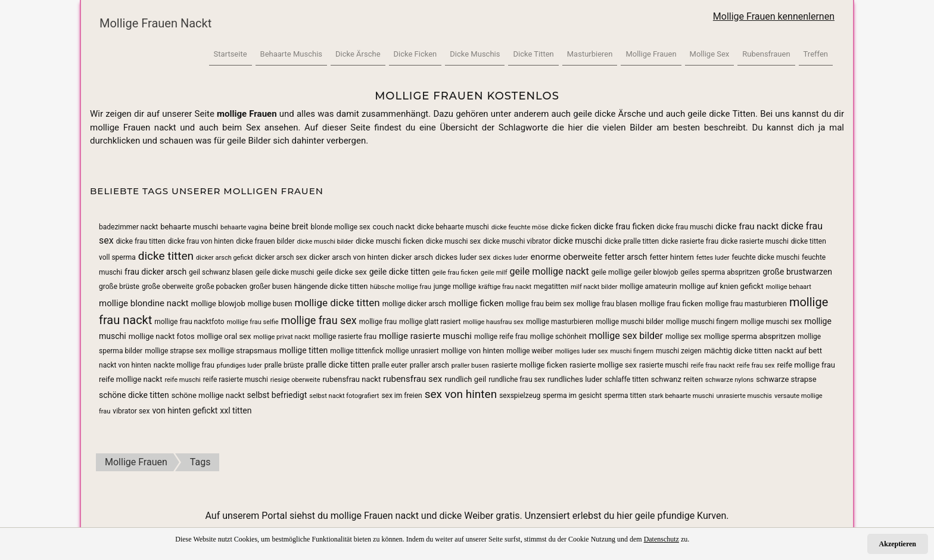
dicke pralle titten (632, 241)
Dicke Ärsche (358, 54)
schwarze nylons (729, 380)
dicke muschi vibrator (517, 241)
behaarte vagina (244, 227)
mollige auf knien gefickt (722, 286)
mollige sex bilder (626, 336)
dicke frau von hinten (201, 241)
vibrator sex (131, 411)
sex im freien (401, 396)
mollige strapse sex (175, 351)
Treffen (816, 54)
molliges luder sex (582, 351)
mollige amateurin (648, 287)
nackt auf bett (798, 351)
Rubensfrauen (766, 54)
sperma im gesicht (572, 396)
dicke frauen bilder (265, 241)
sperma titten (625, 396)
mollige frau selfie (253, 322)
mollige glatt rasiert (430, 322)
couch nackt (394, 227)
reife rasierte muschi (236, 379)
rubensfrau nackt (351, 379)
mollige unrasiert (412, 351)
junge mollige (455, 287)
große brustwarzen (797, 272)
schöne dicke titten (134, 395)
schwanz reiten (677, 379)
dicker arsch (412, 257)
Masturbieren (590, 54)
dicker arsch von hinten (349, 257)
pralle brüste (284, 365)
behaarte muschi (189, 227)
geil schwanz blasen (221, 272)
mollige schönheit (558, 337)
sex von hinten (461, 394)
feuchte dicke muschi (765, 257)
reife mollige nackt (130, 379)
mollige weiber (530, 351)
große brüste (119, 287)
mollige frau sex (319, 320)
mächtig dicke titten (738, 351)
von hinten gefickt (185, 410)
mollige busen (270, 304)
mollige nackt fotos (162, 336)
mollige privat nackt (282, 337)
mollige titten (304, 350)
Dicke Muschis (475, 54)
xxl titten (236, 410)
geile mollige (612, 272)
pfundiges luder (239, 365)
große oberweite (168, 287)
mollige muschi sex (771, 322)
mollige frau (378, 322)
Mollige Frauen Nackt (155, 23)
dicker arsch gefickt (224, 258)
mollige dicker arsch (414, 304)
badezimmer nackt (128, 227)
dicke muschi (578, 241)
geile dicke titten (400, 272)
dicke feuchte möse (520, 227)
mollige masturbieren (560, 322)
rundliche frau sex (517, 379)
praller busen (470, 365)
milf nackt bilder (594, 287)
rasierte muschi (664, 365)
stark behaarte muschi (681, 396)
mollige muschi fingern (702, 322)
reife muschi (182, 380)
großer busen (271, 287)
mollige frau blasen (607, 304)
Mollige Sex (710, 54)
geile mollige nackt (549, 271)
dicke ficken (571, 227)
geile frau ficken (455, 273)
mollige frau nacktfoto (189, 322)
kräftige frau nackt (505, 287)
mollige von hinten (473, 351)
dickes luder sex (463, 257)
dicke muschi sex (453, 241)
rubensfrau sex (412, 379)
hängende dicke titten (331, 286)
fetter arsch (626, 257)
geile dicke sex (342, 272)
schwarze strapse (786, 379)
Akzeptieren (898, 544)
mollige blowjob (218, 304)
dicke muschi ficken (390, 241)
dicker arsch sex (281, 257)
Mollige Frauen (651, 54)
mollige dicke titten (337, 303)
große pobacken (222, 287)
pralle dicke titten (338, 365)
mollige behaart (789, 287)
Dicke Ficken (415, 54)
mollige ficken (476, 303)
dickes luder (511, 258)
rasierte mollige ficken (529, 365)
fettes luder (713, 258)
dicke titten (166, 256)
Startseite (231, 54)
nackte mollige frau (184, 365)
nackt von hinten (125, 365)
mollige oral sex (224, 336)
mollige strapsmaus (243, 351)
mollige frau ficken (671, 304)
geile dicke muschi (285, 272)
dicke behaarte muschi (453, 227)
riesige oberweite (295, 380)
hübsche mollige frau (400, 287)
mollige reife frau (501, 337)
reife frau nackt (713, 365)
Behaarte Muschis (291, 54)
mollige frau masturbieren (746, 304)
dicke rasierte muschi (755, 241)
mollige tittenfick (357, 351)
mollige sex (684, 337)
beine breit (289, 226)
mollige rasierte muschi (425, 336)
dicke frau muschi (685, 227)
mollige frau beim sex (540, 304)
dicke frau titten (141, 241)
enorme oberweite (566, 257)
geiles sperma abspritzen (720, 272)
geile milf (494, 273)
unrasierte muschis (745, 396)
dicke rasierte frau (690, 241)
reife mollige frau (806, 365)
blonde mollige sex (341, 227)
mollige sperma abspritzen (750, 336)
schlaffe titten (627, 379)
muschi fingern (632, 351)
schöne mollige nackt (208, 395)
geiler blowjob (656, 272)
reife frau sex (756, 365)
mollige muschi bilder (630, 322)
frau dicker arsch (155, 272)
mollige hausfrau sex (493, 322)
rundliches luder (575, 379)
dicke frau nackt (747, 226)
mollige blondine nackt (144, 303)
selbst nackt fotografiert (344, 396)
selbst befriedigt (277, 395)
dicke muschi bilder (325, 242)
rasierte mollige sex (603, 365)
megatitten (551, 287)
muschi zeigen (679, 351)
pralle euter (390, 365)
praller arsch (429, 365)
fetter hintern (672, 257)
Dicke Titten (533, 54)
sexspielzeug (520, 396)
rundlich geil (465, 379)
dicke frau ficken (624, 226)
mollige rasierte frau (345, 337)
